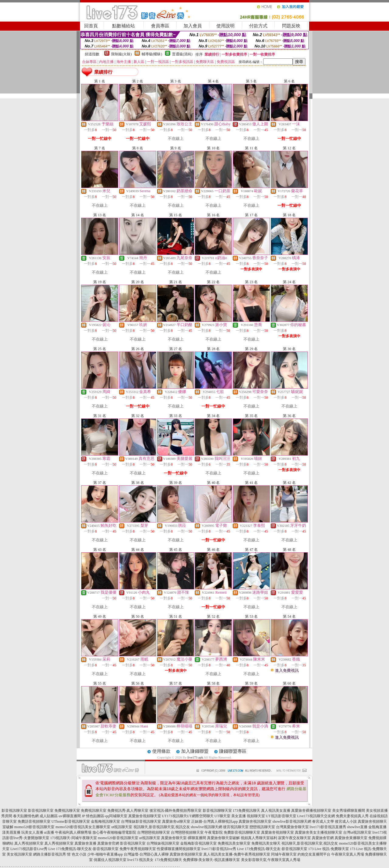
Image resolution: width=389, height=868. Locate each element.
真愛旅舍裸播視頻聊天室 (311, 811)
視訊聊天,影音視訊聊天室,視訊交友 (162, 827)
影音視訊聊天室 (14, 811)
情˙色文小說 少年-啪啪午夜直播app (95, 854)
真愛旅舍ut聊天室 (176, 821)
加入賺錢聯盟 (195, 751)
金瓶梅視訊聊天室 (105, 821)
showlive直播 (357, 827)
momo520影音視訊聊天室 (34, 827)
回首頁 (91, 26)
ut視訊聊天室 (122, 827)
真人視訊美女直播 (276, 811)
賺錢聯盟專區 (233, 751)
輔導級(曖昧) (152, 54)
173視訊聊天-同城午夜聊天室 (74, 838)
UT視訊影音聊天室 (281, 816)
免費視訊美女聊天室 (234, 843)
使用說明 (225, 26)
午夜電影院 (214, 832)
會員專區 (160, 26)
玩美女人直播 (32, 832)
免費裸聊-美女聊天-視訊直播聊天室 (212, 860)
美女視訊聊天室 (19, 854)
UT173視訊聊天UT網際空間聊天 (188, 816)
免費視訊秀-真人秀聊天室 (128, 811)
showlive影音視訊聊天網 (292, 821)
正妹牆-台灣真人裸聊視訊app (214, 821)
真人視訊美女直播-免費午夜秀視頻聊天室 (237, 854)
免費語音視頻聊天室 (34, 821)
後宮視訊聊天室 (236, 827)
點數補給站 (124, 26)
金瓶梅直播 (377, 827)
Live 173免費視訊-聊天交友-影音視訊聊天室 (83, 849)
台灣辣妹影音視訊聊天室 (141, 821)
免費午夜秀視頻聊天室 (138, 849)
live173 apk (195, 757)
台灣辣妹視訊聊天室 (163, 843)
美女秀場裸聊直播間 (349, 811)
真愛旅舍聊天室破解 (223, 838)
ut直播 (49, 832)
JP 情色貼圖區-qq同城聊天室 (105, 816)
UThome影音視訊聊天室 (71, 821)
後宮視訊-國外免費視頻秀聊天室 (176, 811)
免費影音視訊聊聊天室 (242, 832)
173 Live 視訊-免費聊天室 (329, 849)
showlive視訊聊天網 (207, 827)
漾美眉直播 (11, 832)
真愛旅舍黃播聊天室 (351, 838)
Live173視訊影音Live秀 (29, 849)
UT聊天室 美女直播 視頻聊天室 (240, 816)
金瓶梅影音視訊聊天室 (198, 843)
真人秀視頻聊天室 (29, 843)
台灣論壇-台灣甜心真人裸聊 (146, 854)
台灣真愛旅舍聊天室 (292, 827)
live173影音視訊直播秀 (328, 827)
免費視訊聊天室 (67, 811)
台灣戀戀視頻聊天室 (153, 832)
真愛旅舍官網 (323, 838)
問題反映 (291, 26)
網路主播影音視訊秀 (50, 854)
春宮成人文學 (323, 821)
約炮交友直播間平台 (314, 854)
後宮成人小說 (346, 821)
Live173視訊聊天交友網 (316, 816)
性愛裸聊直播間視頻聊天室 (179, 849)
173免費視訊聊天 (246, 811)
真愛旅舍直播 (85, 843)
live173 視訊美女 (141, 860)
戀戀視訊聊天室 (262, 827)
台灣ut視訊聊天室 (357, 832)
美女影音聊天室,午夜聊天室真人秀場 (271, 860)
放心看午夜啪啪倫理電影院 (114, 832)
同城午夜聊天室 (284, 854)
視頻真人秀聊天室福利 (259, 838)
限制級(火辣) (122, 54)
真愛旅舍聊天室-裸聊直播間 (184, 838)
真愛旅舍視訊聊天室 (255, 821)
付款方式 (258, 26)
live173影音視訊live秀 (219, 849)
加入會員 (193, 26)
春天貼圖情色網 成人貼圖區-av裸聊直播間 (47, 816)
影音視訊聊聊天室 (217, 811)
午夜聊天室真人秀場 (348, 854)
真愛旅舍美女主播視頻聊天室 (318, 832)
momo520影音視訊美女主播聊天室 (83, 827)
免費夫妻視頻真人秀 (352, 816)
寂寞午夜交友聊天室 (294, 838)
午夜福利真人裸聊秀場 (73, 832)
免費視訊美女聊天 (266, 843)
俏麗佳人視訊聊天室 (110, 860)
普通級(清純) (182, 54)
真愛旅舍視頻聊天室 (145, 816)
